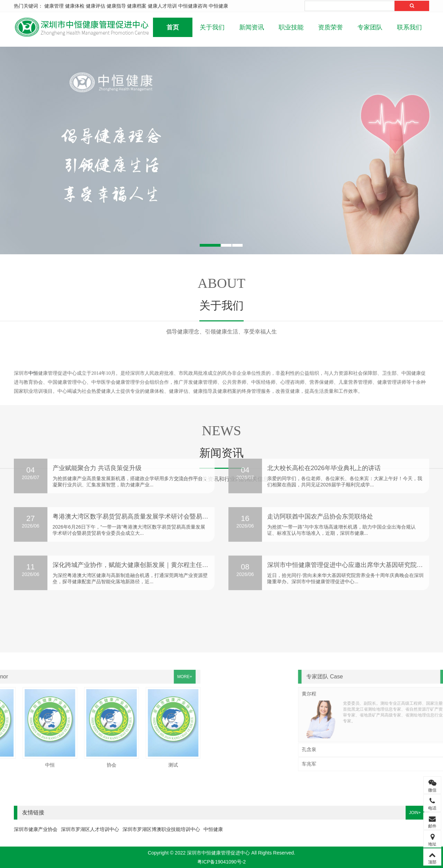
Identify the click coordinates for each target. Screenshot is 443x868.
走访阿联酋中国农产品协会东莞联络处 (320, 429)
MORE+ (37, 677)
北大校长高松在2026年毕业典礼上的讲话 (324, 381)
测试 (25, 765)
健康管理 (54, 6)
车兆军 (415, 764)
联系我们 (409, 27)
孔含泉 (415, 749)
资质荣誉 (331, 27)
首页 (173, 27)
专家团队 (370, 27)
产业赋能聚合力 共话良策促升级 (97, 381)
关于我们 (212, 27)
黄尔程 (415, 694)
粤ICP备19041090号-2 (221, 862)
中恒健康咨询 (193, 6)
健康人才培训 (162, 6)
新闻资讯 (252, 27)
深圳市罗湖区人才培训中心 (90, 829)
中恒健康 (218, 6)
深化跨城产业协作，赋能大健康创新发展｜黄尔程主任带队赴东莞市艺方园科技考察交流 (174, 478)
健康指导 (116, 6)
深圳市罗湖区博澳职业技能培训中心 (161, 829)
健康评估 (96, 6)
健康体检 (75, 6)
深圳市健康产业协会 (36, 829)
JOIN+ (415, 813)
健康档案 (137, 6)
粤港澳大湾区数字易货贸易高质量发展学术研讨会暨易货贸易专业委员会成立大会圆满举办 (177, 429)
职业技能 (291, 27)
